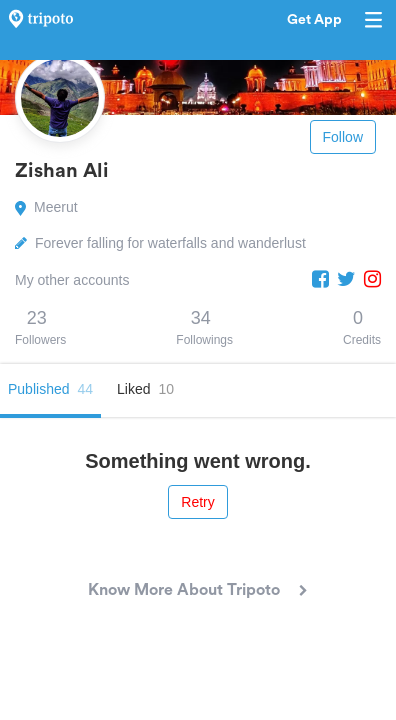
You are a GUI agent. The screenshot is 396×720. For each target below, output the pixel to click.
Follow (343, 137)
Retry (197, 502)
